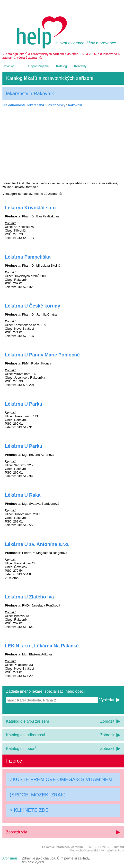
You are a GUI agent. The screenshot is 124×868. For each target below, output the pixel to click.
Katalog (62, 66)
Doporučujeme (39, 66)
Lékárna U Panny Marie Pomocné (42, 355)
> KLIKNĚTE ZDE (29, 810)
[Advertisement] (63, 144)
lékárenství (36, 105)
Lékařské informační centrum (62, 847)
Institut (119, 847)
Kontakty (80, 66)
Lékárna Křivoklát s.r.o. (31, 208)
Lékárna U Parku (24, 404)
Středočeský (56, 105)
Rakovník (75, 105)
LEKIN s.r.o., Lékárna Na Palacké (42, 646)
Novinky (8, 66)
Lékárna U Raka (23, 495)
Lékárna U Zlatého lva (29, 597)
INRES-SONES (99, 847)
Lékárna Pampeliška (28, 257)
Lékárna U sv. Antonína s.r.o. (37, 544)
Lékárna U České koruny (33, 306)
